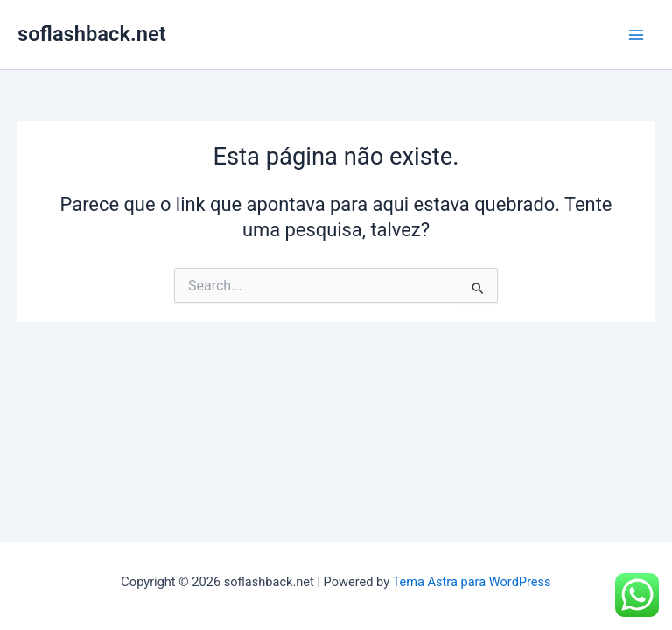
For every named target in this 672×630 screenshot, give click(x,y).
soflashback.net (92, 34)
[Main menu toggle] (636, 35)
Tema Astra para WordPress (471, 582)
